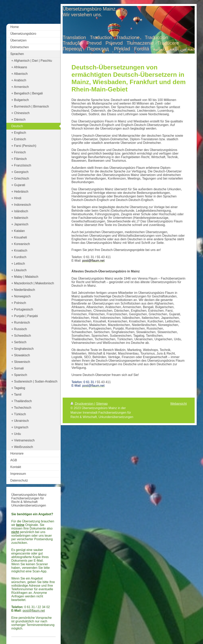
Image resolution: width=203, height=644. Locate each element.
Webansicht (179, 404)
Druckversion (82, 404)
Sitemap (102, 404)
